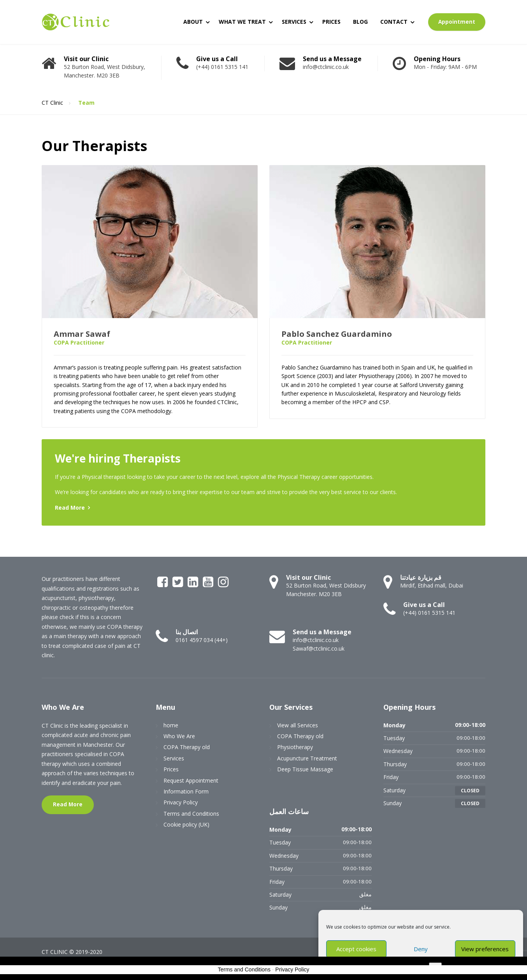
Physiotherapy (295, 747)
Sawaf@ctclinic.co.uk (319, 648)
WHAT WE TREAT (242, 22)
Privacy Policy (181, 802)
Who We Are (179, 736)
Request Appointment (191, 780)
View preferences (485, 949)
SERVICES (294, 22)
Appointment (457, 22)
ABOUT (193, 22)
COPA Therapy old (187, 747)
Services (174, 758)
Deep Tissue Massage (305, 769)
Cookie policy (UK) (186, 824)
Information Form (186, 791)
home (171, 725)
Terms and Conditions (191, 814)
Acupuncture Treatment (307, 758)
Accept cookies (356, 949)
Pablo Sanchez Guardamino (337, 334)
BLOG (360, 22)
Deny (421, 949)
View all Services (298, 725)
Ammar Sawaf (82, 334)
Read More (70, 508)
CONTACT (394, 22)
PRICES (331, 22)
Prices (171, 769)
